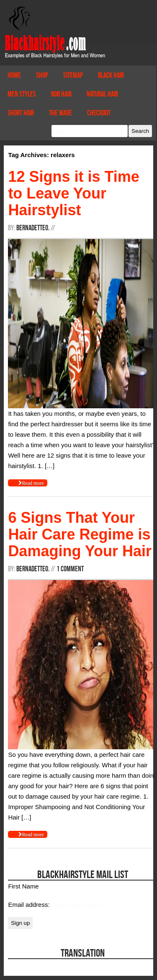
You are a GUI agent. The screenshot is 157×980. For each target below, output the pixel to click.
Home (14, 75)
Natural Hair (102, 94)
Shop (42, 75)
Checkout (99, 113)
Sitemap (73, 75)
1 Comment (70, 569)
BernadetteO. (33, 228)
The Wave (60, 113)
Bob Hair (61, 94)
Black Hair (111, 75)
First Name (23, 886)
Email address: (30, 905)
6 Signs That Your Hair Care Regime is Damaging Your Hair (80, 534)
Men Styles (22, 94)
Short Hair (21, 113)
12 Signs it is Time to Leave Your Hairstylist (73, 193)
